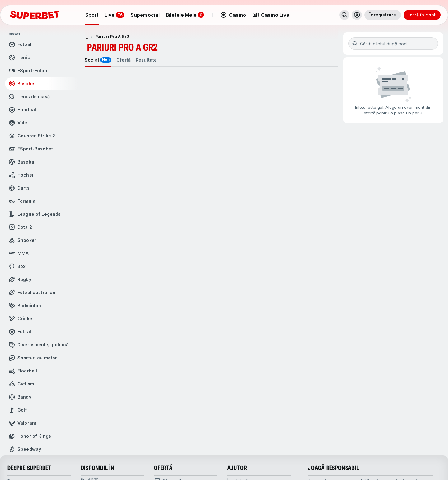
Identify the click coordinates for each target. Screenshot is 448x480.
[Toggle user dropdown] (357, 15)
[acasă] (35, 15)
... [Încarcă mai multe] (88, 37)
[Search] (344, 15)
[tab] (98, 60)
